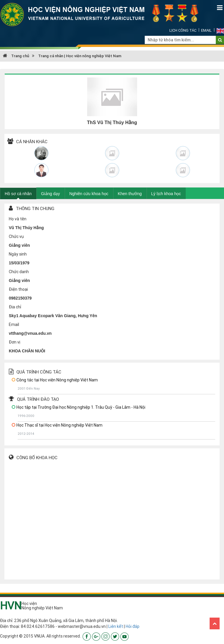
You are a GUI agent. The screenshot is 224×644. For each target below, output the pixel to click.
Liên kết (116, 626)
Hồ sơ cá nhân (18, 194)
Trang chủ (16, 56)
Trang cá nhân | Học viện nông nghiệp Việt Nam (80, 56)
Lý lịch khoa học (166, 194)
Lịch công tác (183, 30)
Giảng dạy (50, 194)
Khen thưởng (130, 194)
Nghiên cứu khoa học (89, 194)
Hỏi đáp (133, 626)
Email (206, 30)
